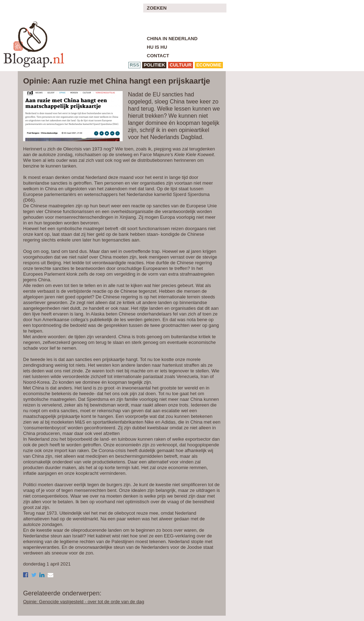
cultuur (181, 65)
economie (209, 65)
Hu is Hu (157, 47)
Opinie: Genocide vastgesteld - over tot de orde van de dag (84, 602)
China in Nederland (172, 39)
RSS (135, 65)
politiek (154, 65)
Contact (158, 56)
